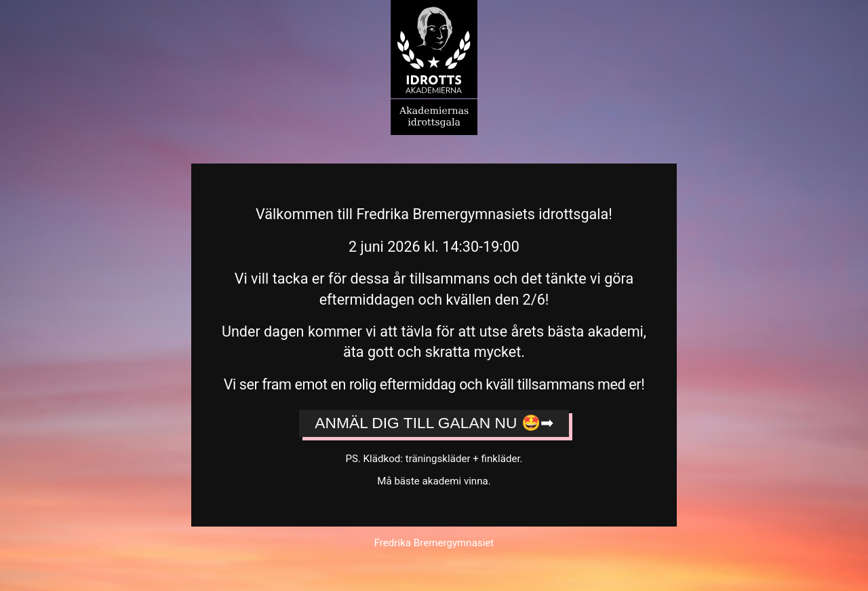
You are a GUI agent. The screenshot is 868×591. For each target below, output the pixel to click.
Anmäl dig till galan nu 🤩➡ (434, 423)
